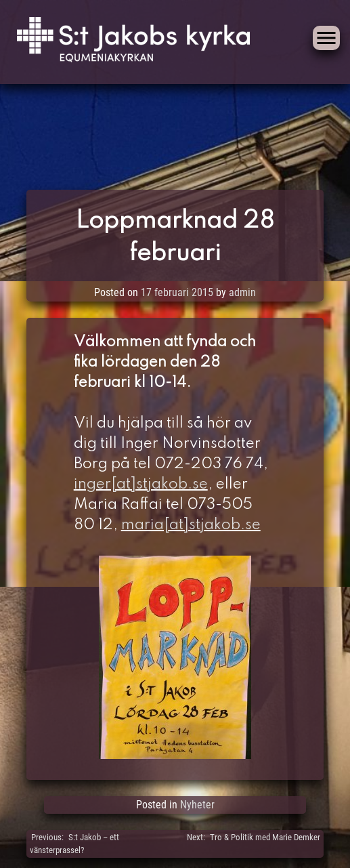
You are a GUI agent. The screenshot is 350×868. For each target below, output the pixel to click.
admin (242, 292)
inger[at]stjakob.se (141, 484)
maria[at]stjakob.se (191, 525)
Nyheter (197, 805)
